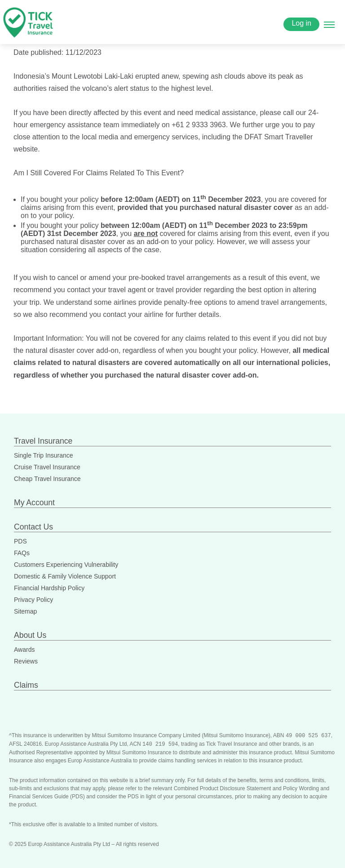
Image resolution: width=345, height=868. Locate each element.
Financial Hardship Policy (49, 588)
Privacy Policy (33, 600)
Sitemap (25, 611)
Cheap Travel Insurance (47, 479)
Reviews (26, 661)
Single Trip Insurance (44, 455)
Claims (26, 685)
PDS (20, 541)
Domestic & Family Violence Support (65, 576)
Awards (24, 650)
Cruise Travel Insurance (47, 467)
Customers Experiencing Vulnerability (66, 565)
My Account (34, 503)
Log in (301, 23)
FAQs (22, 553)
